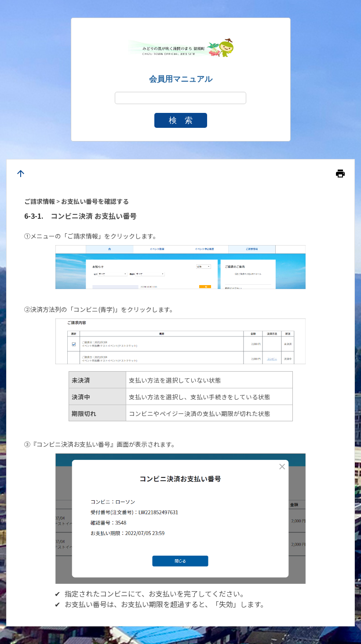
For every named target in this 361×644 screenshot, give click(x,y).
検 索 (181, 120)
